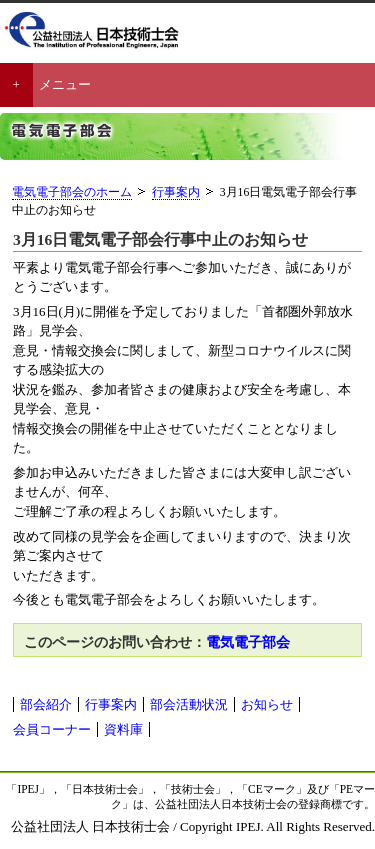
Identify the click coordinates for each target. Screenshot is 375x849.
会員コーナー (52, 729)
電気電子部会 (248, 642)
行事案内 (176, 192)
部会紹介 (46, 704)
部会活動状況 (189, 704)
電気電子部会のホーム (72, 192)
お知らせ (267, 704)
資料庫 (123, 729)
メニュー (65, 84)
